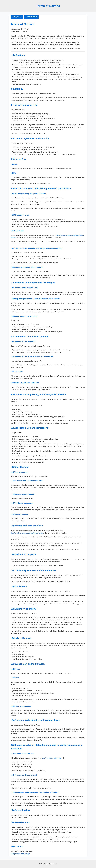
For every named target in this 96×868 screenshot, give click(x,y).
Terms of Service (31, 17)
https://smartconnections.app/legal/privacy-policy (27, 533)
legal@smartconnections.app (51, 758)
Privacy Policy (17, 17)
